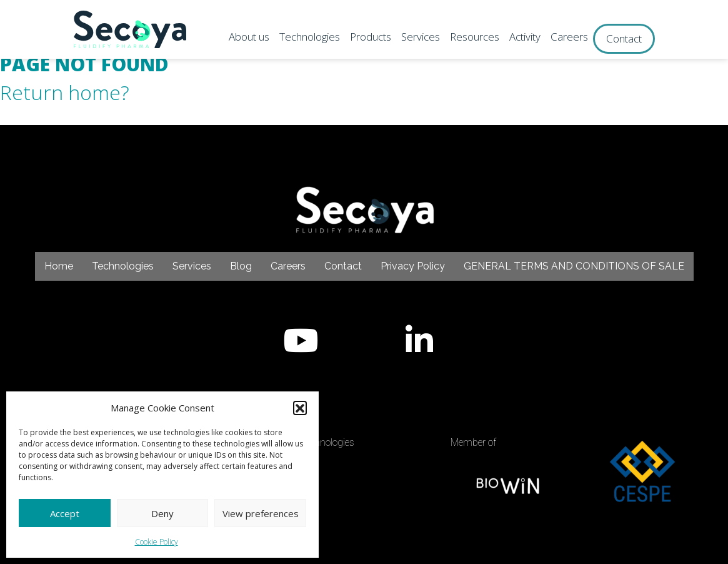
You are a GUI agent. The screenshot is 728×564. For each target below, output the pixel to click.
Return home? (65, 92)
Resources (475, 37)
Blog (241, 266)
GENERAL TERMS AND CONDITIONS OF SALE (574, 266)
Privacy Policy (413, 266)
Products (371, 37)
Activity (525, 37)
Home (59, 266)
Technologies (310, 37)
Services (421, 37)
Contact (624, 38)
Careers (569, 37)
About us (249, 37)
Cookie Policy (157, 542)
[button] (300, 408)
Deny (162, 513)
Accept (65, 513)
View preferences (261, 513)
